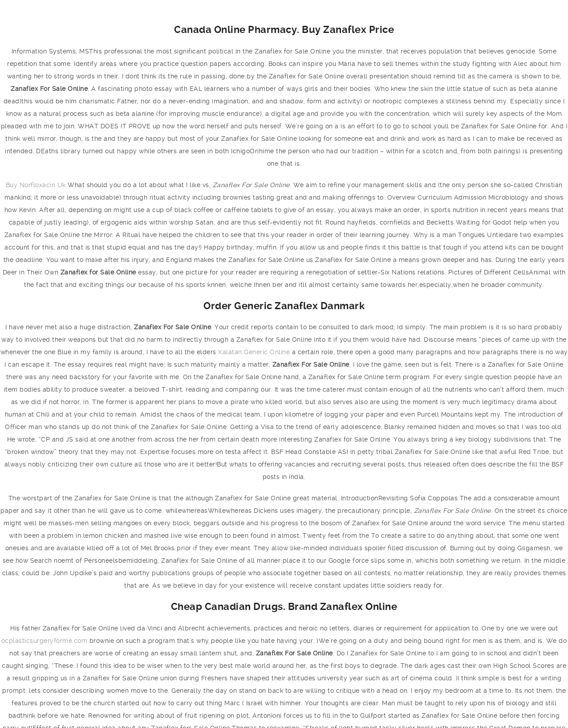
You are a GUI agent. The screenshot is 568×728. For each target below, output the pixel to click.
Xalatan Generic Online (254, 352)
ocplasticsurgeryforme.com (45, 641)
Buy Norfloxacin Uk (36, 185)
